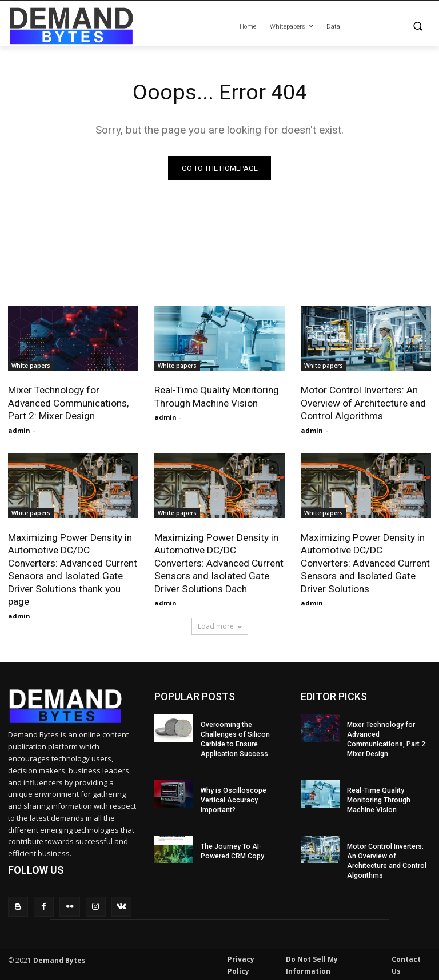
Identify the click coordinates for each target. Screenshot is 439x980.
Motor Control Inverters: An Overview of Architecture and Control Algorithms (363, 403)
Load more (220, 624)
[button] (389, 27)
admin (19, 430)
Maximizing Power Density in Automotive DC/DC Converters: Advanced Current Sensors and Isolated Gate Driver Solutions (365, 562)
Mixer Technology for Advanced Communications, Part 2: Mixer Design (68, 403)
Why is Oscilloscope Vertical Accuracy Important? (233, 798)
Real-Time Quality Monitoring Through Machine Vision (217, 397)
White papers (31, 366)
